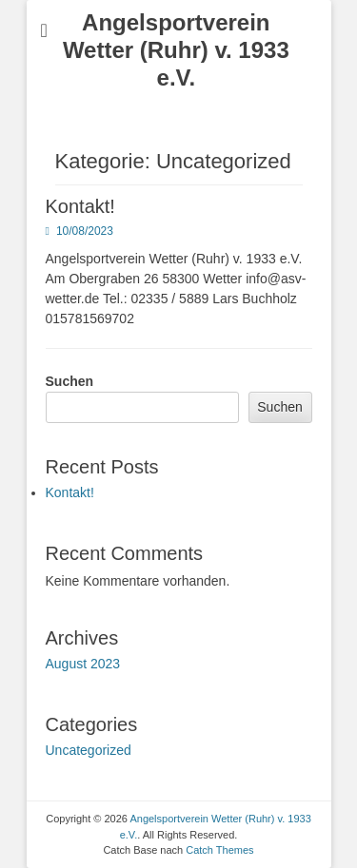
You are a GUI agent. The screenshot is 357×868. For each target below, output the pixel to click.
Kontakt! (80, 206)
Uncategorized (89, 750)
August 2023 (83, 664)
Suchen (70, 381)
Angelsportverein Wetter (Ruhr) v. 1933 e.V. (176, 50)
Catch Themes (219, 850)
